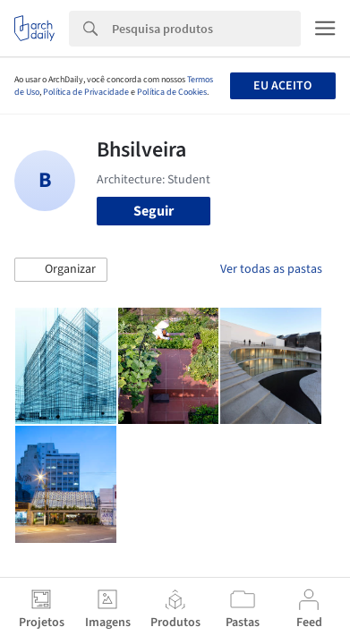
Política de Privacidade (86, 92)
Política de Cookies (172, 92)
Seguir (154, 211)
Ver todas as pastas (271, 269)
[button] (61, 270)
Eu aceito (282, 86)
